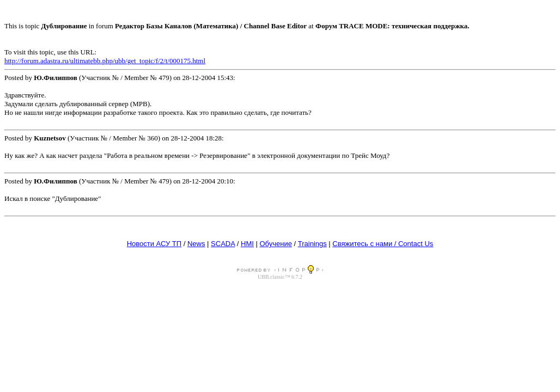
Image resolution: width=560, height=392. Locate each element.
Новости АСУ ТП (154, 244)
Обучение (275, 244)
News (196, 244)
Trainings (312, 244)
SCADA (223, 244)
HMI (247, 244)
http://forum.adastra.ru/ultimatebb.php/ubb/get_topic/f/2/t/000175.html (105, 61)
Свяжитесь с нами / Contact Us (383, 244)
